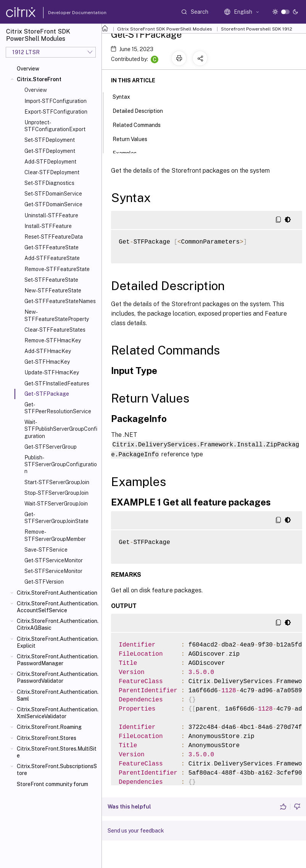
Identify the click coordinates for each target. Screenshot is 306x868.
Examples (129, 152)
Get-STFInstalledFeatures (57, 383)
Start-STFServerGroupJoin (57, 482)
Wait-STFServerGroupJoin (56, 504)
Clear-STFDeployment (52, 172)
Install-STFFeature (48, 226)
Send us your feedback (136, 830)
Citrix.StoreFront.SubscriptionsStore (57, 770)
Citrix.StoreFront (39, 79)
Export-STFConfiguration (56, 112)
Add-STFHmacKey (48, 351)
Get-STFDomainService (53, 204)
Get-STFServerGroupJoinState (56, 518)
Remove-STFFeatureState (57, 269)
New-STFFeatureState (53, 290)
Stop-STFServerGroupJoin (56, 493)
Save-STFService (46, 550)
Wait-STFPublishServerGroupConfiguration (61, 429)
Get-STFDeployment (50, 151)
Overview (28, 69)
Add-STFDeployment (50, 162)
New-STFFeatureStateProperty (57, 315)
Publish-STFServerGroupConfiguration (61, 464)
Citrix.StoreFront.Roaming (49, 727)
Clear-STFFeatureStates (55, 330)
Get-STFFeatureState (52, 247)
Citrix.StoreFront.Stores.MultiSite (57, 752)
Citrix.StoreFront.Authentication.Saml (58, 695)
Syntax (126, 96)
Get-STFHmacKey (47, 362)
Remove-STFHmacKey (53, 340)
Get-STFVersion (44, 582)
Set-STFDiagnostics (49, 183)
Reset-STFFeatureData (54, 237)
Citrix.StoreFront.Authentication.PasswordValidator (58, 677)
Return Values (134, 138)
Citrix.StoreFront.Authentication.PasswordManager (58, 660)
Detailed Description (142, 110)
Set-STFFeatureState (51, 280)
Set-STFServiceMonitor (53, 571)
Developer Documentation (65, 13)
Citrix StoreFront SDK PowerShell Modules (165, 29)
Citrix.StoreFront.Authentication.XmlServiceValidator (58, 713)
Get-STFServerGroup (51, 447)
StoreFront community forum (52, 784)
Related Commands (141, 124)
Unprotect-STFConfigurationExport (55, 126)
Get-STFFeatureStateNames (60, 301)
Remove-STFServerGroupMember (55, 535)
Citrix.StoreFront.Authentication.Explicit (58, 642)
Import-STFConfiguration (56, 101)
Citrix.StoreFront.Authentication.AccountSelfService (58, 607)
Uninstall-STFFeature (51, 215)
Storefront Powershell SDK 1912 (257, 29)
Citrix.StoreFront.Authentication (57, 593)
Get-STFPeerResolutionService (58, 408)
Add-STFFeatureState (52, 258)
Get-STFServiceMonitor (54, 560)
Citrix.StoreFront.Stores (47, 738)
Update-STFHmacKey (52, 372)
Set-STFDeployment (50, 140)
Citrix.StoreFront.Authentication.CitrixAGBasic (58, 624)
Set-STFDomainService (53, 194)
